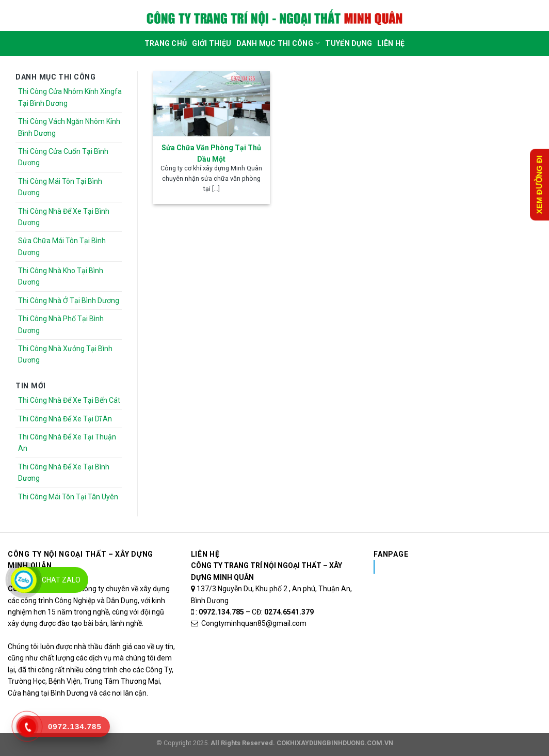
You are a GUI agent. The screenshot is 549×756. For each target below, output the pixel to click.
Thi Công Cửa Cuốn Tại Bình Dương (63, 157)
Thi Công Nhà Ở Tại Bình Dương (69, 301)
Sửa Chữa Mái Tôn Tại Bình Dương (62, 246)
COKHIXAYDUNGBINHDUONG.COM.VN (335, 743)
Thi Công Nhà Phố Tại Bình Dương (61, 324)
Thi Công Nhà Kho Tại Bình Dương (61, 276)
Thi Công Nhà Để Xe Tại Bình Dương (64, 217)
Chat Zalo (61, 580)
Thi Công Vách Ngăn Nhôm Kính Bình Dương (69, 127)
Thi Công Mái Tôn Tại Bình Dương (60, 187)
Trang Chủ (166, 43)
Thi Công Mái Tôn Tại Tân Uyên (68, 497)
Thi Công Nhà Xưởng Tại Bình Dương (65, 354)
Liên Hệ (391, 43)
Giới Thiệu (212, 43)
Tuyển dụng (349, 43)
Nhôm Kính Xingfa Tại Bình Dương (456, 566)
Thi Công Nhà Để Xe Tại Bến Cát (69, 400)
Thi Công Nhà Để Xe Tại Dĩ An (65, 419)
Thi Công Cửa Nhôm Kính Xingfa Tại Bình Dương (70, 97)
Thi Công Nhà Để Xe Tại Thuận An (67, 443)
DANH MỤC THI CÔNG (278, 43)
